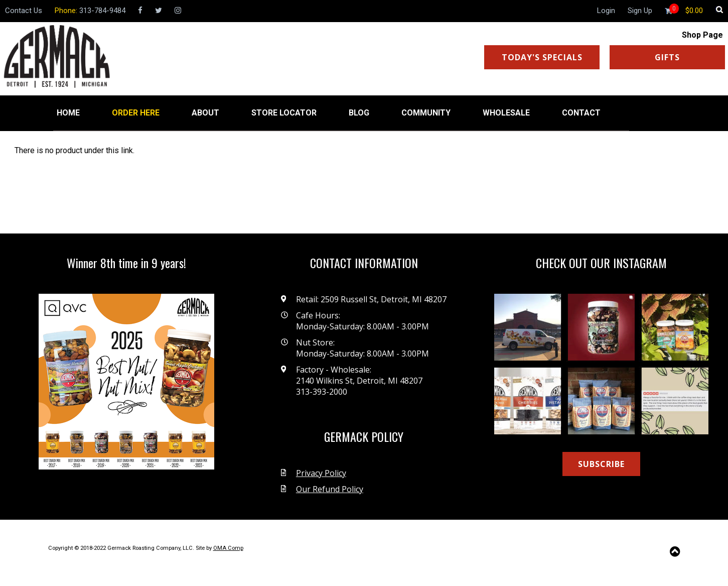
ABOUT (205, 113)
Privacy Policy (321, 473)
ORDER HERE (136, 113)
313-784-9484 (102, 11)
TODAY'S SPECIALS (542, 57)
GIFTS (667, 57)
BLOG (359, 113)
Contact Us (24, 11)
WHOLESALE (506, 113)
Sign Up (640, 11)
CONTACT (581, 113)
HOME (68, 113)
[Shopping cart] (694, 11)
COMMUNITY (426, 113)
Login (606, 11)
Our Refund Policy (330, 489)
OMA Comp (228, 548)
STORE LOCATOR (284, 113)
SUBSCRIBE (601, 464)
